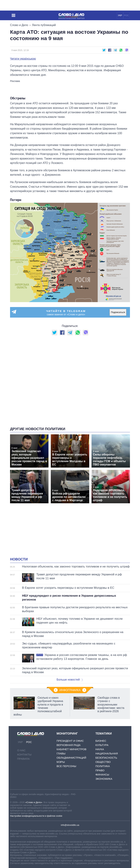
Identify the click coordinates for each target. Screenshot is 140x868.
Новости (19, 559)
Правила (23, 759)
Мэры (61, 762)
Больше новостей (70, 680)
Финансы (102, 775)
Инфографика (70, 690)
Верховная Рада (69, 745)
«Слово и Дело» (34, 802)
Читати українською (23, 59)
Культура (102, 745)
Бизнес (101, 741)
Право (100, 770)
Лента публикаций (44, 25)
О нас (21, 750)
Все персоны (66, 766)
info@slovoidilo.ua (70, 825)
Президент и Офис (70, 741)
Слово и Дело (19, 25)
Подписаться (118, 312)
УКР (120, 15)
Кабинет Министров (71, 749)
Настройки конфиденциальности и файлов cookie (36, 816)
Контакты (24, 754)
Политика (103, 766)
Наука (100, 749)
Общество (103, 762)
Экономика (104, 779)
